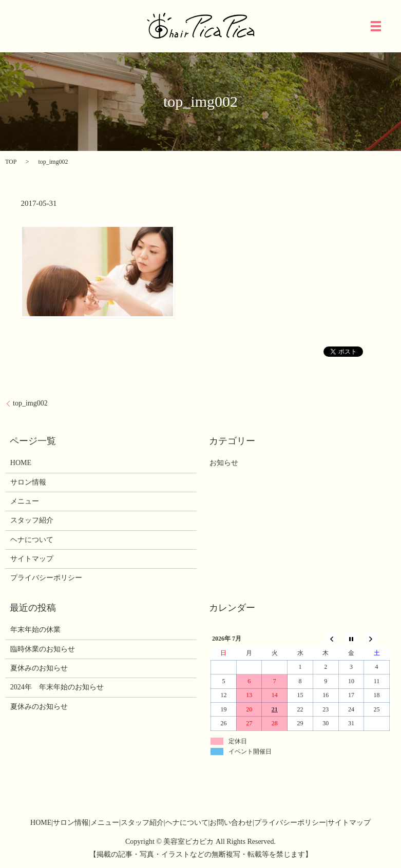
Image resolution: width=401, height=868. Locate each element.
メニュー (25, 501)
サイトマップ (32, 559)
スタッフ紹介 (32, 520)
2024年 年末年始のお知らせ (57, 687)
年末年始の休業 (35, 630)
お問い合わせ (231, 823)
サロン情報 (28, 482)
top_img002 (30, 403)
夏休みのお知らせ (39, 668)
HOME (21, 463)
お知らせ (224, 463)
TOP (11, 162)
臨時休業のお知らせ (43, 649)
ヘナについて (32, 540)
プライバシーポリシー (46, 578)
